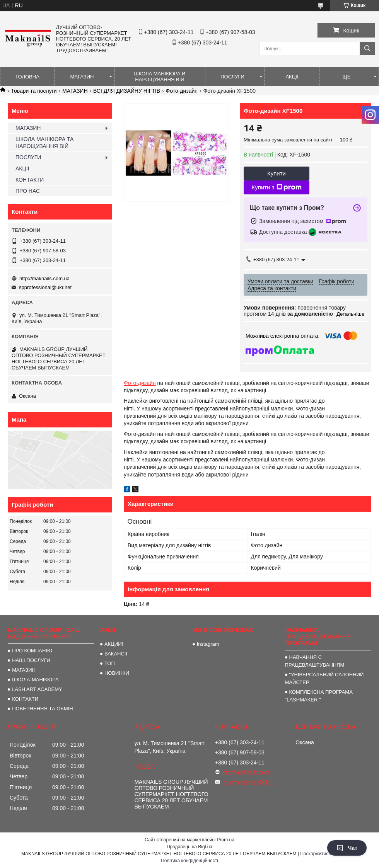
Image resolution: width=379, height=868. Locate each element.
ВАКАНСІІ (116, 654)
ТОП (110, 663)
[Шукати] (367, 49)
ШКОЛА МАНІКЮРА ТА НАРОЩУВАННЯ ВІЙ (44, 143)
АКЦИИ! (114, 644)
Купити (277, 173)
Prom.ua (226, 840)
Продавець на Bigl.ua (189, 847)
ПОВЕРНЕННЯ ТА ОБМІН (43, 709)
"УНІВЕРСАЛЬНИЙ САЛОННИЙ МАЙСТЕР (324, 678)
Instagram (208, 644)
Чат (347, 848)
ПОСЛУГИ (232, 77)
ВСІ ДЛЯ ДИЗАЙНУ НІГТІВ (127, 91)
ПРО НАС (28, 191)
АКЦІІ (292, 77)
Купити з (276, 187)
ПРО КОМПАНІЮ (32, 651)
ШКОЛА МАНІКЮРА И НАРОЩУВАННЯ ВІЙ (160, 77)
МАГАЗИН (82, 77)
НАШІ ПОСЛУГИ (31, 660)
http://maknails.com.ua (44, 278)
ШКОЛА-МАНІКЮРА (35, 680)
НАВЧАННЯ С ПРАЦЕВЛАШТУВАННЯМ (315, 661)
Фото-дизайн (182, 91)
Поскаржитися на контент (328, 854)
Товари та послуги (34, 91)
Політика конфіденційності (189, 861)
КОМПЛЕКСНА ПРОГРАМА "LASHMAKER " (319, 696)
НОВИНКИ (117, 673)
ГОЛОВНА (27, 77)
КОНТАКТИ (30, 180)
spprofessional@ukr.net (45, 287)
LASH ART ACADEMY (37, 689)
